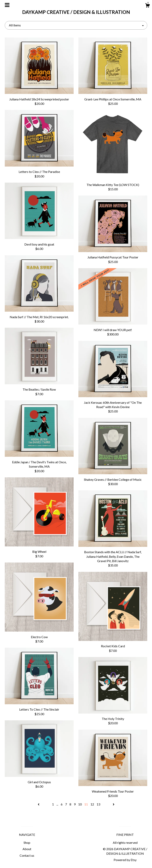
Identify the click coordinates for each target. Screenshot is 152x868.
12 (92, 804)
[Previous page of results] (39, 804)
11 (86, 804)
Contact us (27, 855)
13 (98, 804)
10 (80, 804)
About (27, 849)
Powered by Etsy (125, 860)
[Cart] (147, 6)
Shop (27, 842)
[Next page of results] (114, 804)
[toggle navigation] (7, 5)
